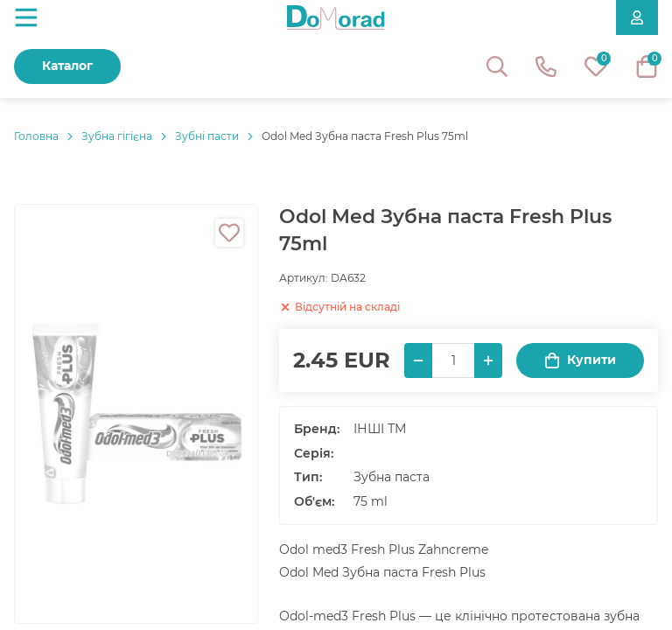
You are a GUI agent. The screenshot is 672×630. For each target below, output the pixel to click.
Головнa (36, 136)
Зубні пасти (207, 136)
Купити (580, 360)
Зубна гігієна (117, 136)
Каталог (67, 66)
